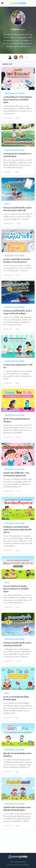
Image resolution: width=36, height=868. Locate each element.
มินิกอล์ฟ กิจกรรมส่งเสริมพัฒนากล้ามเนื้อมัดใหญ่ (17, 755)
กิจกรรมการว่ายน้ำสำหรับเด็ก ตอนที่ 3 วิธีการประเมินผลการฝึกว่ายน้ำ (18, 209)
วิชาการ (7, 204)
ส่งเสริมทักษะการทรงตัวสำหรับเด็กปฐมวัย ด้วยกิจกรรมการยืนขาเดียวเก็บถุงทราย (18, 530)
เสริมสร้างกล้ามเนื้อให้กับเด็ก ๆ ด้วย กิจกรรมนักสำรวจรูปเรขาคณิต (16, 474)
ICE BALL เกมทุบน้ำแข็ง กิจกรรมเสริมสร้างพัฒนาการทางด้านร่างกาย (17, 261)
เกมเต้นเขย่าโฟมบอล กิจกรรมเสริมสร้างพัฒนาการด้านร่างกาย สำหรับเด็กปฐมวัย (18, 100)
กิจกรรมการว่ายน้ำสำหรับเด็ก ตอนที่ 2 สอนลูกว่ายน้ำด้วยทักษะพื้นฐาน (18, 312)
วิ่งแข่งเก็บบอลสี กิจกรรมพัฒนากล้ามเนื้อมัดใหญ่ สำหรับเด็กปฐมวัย (17, 809)
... (26, 57)
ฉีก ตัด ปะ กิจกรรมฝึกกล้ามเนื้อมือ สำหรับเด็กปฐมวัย (16, 698)
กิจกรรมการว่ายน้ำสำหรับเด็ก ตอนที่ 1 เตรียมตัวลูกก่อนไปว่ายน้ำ (18, 644)
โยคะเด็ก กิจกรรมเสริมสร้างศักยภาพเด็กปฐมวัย (17, 420)
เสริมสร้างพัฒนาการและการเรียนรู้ (14, 93)
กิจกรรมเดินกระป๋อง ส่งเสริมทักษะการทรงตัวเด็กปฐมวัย (17, 155)
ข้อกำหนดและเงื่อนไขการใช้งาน (18, 862)
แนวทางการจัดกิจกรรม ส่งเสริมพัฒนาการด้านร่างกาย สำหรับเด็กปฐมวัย (16, 589)
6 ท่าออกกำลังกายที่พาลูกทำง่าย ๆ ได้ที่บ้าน (18, 366)
